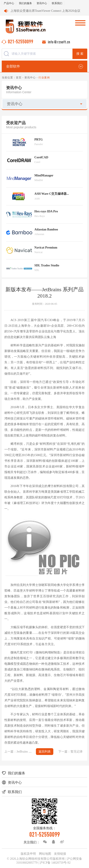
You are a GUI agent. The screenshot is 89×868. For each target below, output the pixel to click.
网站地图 (45, 854)
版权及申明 (28, 854)
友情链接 (60, 854)
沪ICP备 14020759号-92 (55, 863)
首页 (19, 78)
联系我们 (57, 3)
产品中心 (9, 3)
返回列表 (45, 752)
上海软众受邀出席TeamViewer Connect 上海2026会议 (45, 11)
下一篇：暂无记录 (71, 752)
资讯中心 (42, 3)
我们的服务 (25, 3)
